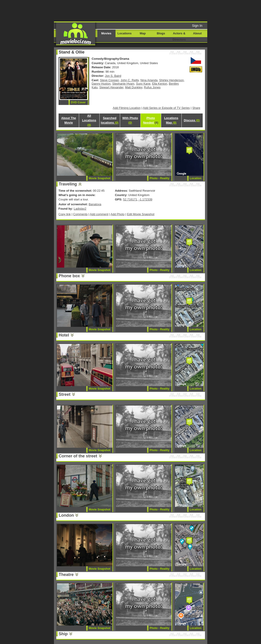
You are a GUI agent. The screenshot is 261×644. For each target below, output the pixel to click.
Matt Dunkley (134, 87)
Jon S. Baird (113, 76)
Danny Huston (101, 84)
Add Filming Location (127, 108)
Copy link (65, 214)
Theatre (66, 575)
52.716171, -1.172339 (138, 199)
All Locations (89, 120)
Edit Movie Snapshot (141, 214)
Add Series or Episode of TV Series (166, 108)
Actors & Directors (179, 36)
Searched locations (110, 120)
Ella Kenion (160, 84)
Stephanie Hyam (123, 84)
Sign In (197, 26)
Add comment (99, 214)
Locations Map (171, 120)
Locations (124, 33)
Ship (63, 634)
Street (65, 394)
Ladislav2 (80, 209)
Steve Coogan (110, 80)
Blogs (161, 33)
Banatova (95, 204)
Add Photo (118, 214)
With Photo (130, 120)
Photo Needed (151, 120)
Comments (80, 214)
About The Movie (68, 120)
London (66, 515)
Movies (106, 33)
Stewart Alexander (111, 87)
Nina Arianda (149, 80)
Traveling (68, 184)
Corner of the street (78, 456)
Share (196, 108)
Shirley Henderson (171, 80)
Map (143, 33)
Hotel (64, 335)
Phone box (69, 276)
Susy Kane (143, 84)
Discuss (192, 120)
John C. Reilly (130, 80)
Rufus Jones (152, 87)
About (197, 33)
